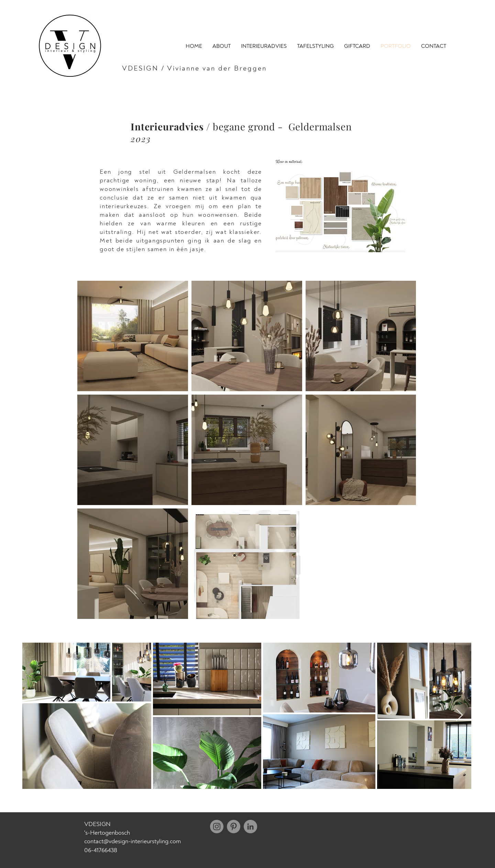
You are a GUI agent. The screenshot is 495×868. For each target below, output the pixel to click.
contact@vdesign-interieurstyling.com (133, 841)
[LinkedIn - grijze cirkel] (250, 827)
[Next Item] (459, 715)
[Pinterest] (234, 827)
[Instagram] (217, 827)
